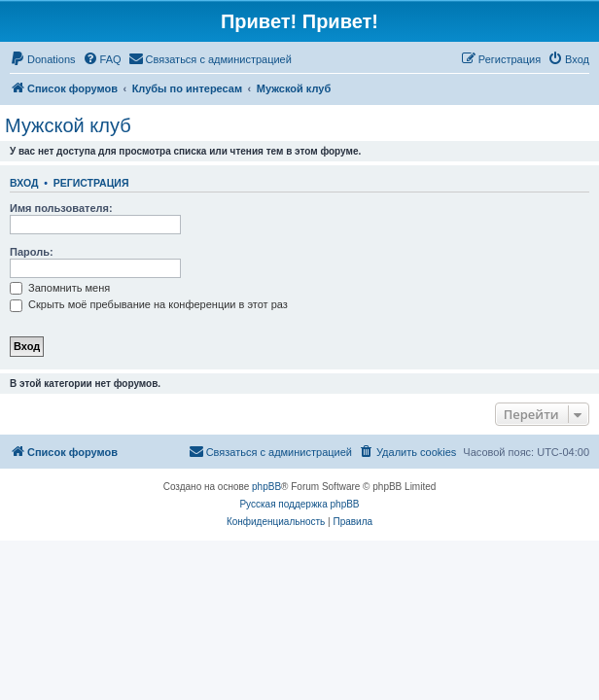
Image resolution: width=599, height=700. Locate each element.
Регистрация (91, 183)
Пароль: (32, 252)
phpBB (266, 487)
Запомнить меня (60, 288)
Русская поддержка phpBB (299, 504)
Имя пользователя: (61, 208)
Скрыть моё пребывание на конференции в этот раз (149, 304)
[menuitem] (43, 59)
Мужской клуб (68, 125)
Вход (24, 183)
